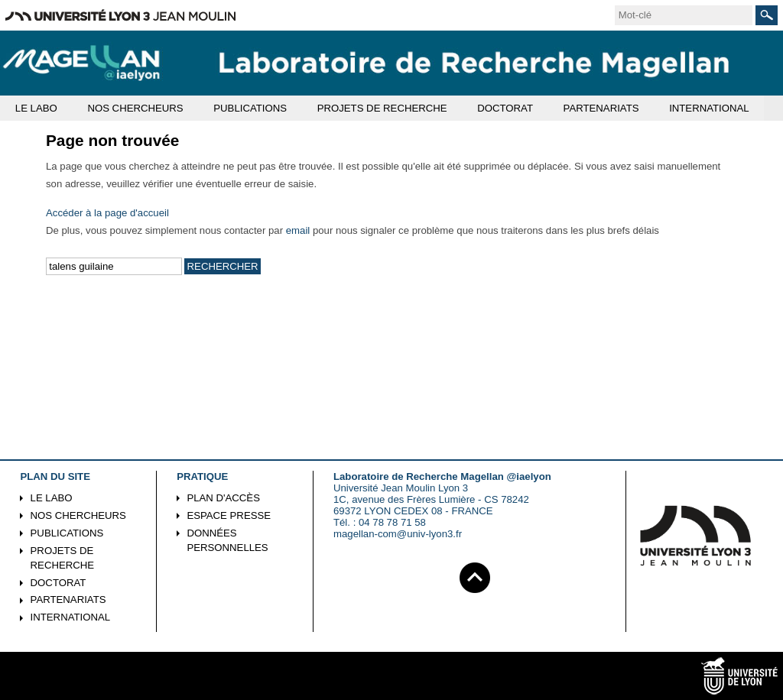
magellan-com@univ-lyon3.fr (398, 534)
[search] (684, 15)
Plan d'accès (223, 498)
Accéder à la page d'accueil (107, 213)
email (298, 230)
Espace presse (229, 515)
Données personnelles (227, 540)
